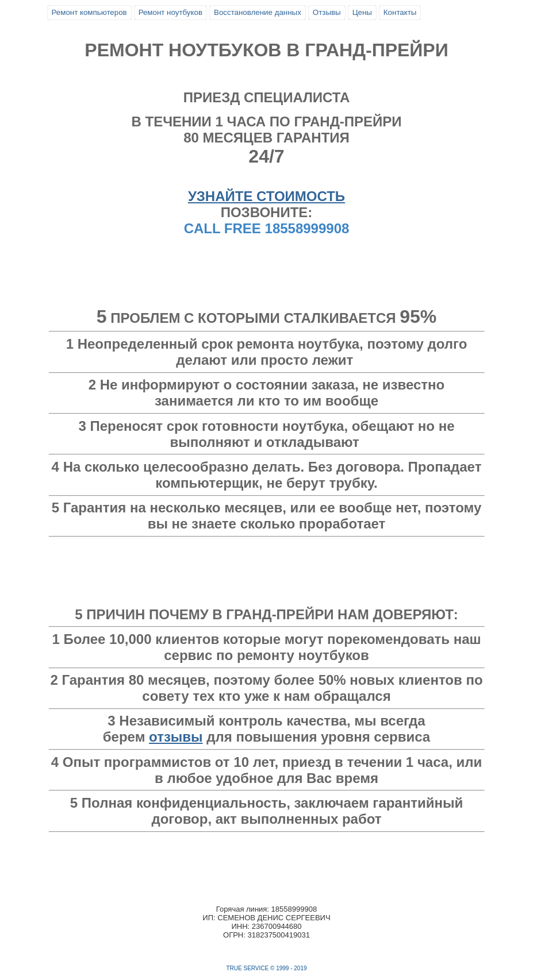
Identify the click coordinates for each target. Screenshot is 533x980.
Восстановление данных (258, 12)
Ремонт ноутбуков (170, 12)
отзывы (176, 737)
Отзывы (327, 12)
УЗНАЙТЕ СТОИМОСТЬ (266, 196)
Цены (362, 12)
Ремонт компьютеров (89, 12)
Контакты (400, 12)
